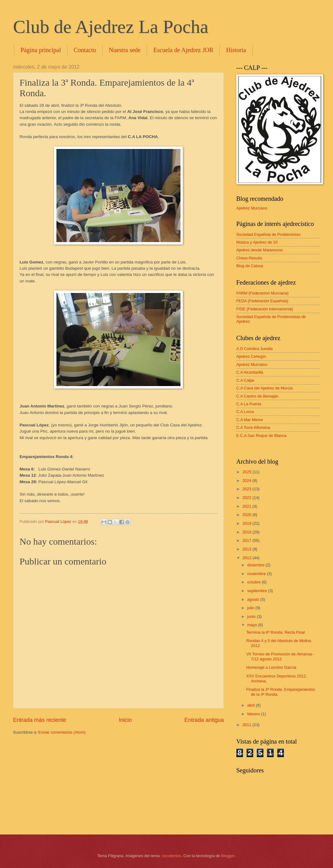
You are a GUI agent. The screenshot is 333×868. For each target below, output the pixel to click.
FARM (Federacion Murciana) (262, 293)
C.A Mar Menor (250, 420)
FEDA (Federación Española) (262, 301)
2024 (247, 481)
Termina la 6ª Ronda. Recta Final (275, 632)
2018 (247, 532)
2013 (247, 549)
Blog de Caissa (250, 266)
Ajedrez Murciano (252, 208)
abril (251, 705)
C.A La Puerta (249, 404)
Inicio (125, 720)
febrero (254, 714)
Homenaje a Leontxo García (271, 667)
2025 (247, 472)
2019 (247, 523)
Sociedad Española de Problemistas (268, 234)
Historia (236, 50)
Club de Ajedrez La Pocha (111, 27)
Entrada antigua (204, 720)
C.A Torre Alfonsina (253, 427)
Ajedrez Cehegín (251, 356)
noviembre (257, 574)
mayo (253, 625)
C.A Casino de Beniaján (257, 396)
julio (251, 608)
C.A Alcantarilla (250, 372)
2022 (247, 498)
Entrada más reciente (40, 720)
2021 (247, 506)
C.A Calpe (245, 380)
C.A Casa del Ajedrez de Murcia (264, 388)
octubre (254, 582)
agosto (254, 599)
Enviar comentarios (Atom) (62, 732)
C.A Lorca (245, 412)
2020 (247, 515)
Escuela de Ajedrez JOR (183, 50)
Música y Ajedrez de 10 (257, 242)
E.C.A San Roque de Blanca (261, 436)
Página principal (41, 50)
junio (252, 616)
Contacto (85, 50)
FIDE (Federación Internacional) (265, 309)
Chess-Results (249, 258)
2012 (247, 558)
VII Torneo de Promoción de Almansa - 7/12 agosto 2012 (280, 656)
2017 (247, 540)
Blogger (228, 856)
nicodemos (171, 856)
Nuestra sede (125, 50)
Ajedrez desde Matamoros (260, 250)
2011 (247, 725)
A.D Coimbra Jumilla (254, 349)
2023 (247, 489)
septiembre (258, 591)
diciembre (256, 565)
